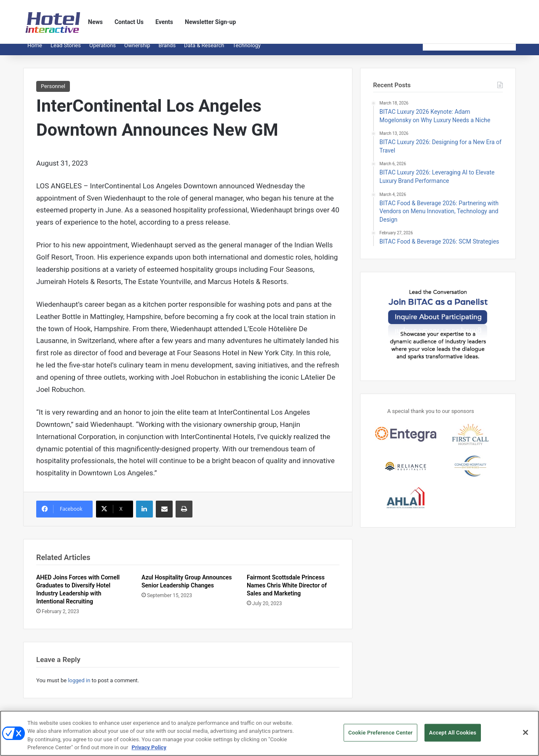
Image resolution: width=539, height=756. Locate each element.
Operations (103, 52)
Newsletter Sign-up (210, 22)
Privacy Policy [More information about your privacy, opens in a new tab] (149, 748)
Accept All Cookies (453, 733)
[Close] (526, 733)
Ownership (137, 52)
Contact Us (129, 22)
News (95, 22)
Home (35, 52)
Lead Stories (66, 52)
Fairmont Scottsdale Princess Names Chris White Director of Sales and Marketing (287, 592)
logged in (79, 687)
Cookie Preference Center (380, 733)
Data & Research (204, 52)
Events (164, 22)
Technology (247, 52)
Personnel (53, 92)
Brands (167, 52)
